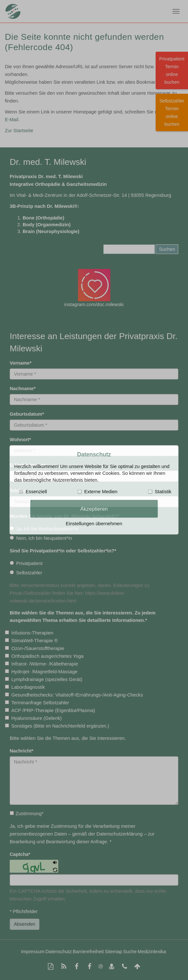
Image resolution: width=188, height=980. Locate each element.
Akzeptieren (94, 508)
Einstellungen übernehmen (94, 524)
